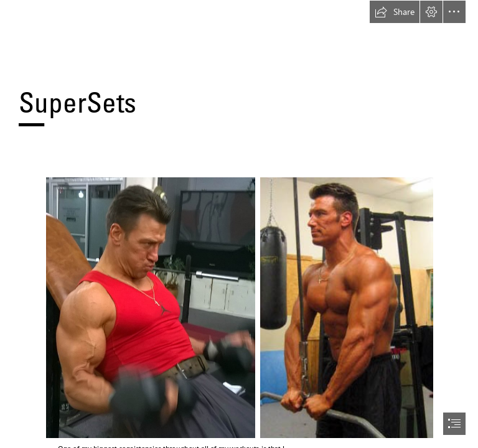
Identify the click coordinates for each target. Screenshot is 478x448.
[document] (239, 224)
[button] (395, 12)
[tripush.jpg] (346, 307)
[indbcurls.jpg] (150, 307)
